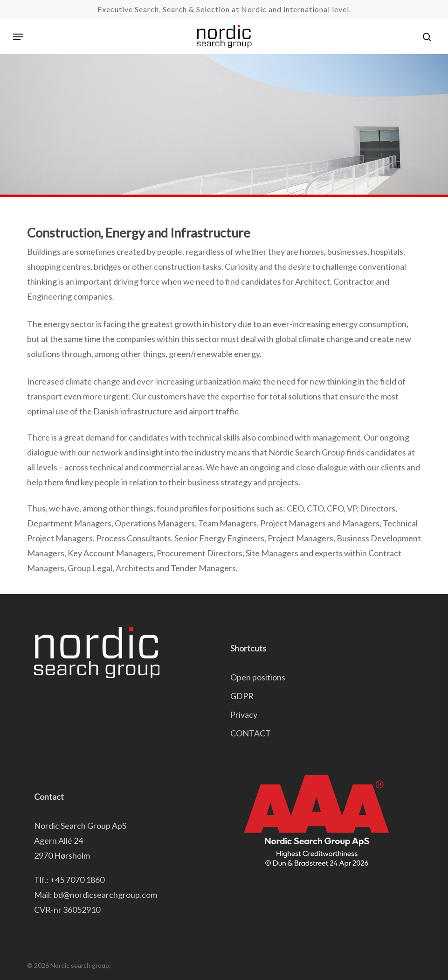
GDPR (242, 696)
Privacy (244, 714)
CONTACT (251, 733)
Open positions (258, 677)
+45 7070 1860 (77, 880)
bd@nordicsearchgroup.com (105, 895)
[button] (18, 37)
